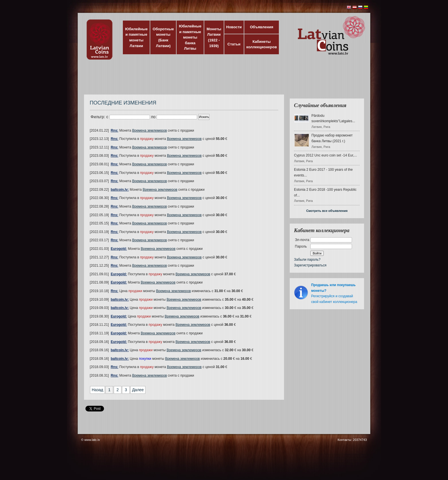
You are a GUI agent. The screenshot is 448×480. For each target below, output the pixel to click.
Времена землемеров (150, 130)
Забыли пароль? (307, 260)
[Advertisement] (223, 80)
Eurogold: (119, 249)
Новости (234, 27)
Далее (138, 390)
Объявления (262, 27)
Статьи (234, 44)
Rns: (114, 130)
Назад (97, 390)
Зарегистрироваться (310, 265)
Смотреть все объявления (327, 211)
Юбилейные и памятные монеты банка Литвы (190, 37)
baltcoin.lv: (120, 190)
